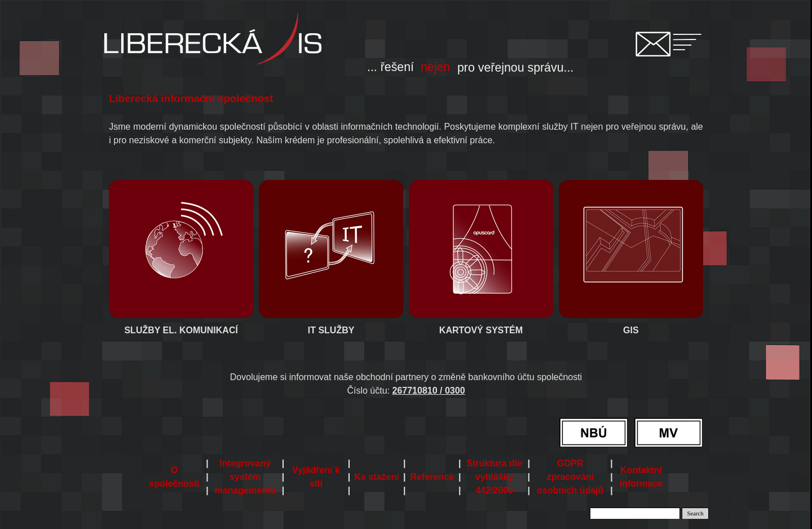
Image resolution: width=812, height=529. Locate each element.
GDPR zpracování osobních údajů (570, 477)
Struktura (494, 477)
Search (696, 513)
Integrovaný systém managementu (245, 477)
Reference (432, 477)
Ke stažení (376, 477)
